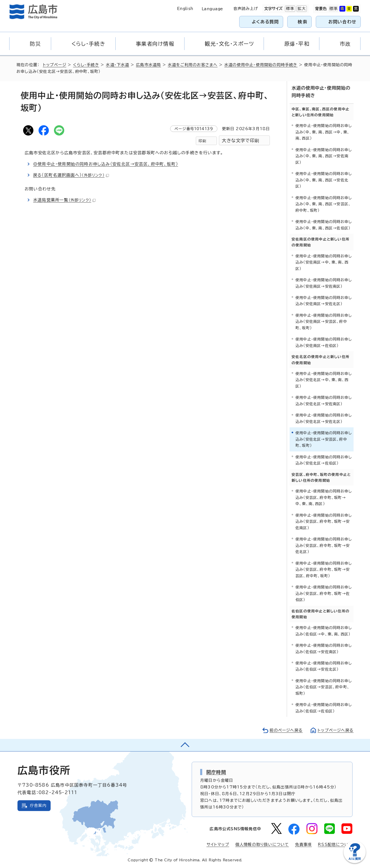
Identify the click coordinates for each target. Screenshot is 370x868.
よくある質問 (265, 22)
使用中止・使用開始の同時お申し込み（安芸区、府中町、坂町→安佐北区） (324, 545)
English (185, 9)
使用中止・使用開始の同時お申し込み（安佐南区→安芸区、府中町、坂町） (324, 322)
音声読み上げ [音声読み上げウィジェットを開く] (246, 9)
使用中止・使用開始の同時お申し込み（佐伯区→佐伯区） (324, 708)
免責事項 (303, 845)
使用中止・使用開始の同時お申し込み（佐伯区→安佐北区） (324, 666)
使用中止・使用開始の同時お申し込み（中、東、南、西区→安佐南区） (324, 156)
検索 (303, 22)
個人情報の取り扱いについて (262, 845)
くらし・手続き (86, 65)
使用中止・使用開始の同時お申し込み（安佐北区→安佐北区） (324, 418)
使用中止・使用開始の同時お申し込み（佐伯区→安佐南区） (324, 648)
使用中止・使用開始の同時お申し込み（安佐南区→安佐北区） (324, 301)
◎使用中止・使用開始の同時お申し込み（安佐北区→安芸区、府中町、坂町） (106, 164)
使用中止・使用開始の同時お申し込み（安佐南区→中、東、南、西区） (324, 262)
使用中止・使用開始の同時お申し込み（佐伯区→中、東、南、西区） (324, 631)
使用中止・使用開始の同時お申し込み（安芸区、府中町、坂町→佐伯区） (324, 593)
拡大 (301, 9)
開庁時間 (216, 772)
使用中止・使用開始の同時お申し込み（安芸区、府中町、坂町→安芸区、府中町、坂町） (324, 570)
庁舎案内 (38, 806)
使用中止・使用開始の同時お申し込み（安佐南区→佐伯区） (324, 342)
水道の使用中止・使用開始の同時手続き (261, 65)
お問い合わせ (342, 22)
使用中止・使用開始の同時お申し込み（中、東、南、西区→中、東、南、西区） (324, 132)
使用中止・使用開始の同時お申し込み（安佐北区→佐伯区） (324, 460)
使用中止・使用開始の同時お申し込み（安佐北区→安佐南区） (324, 401)
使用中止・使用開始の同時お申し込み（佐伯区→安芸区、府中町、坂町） (324, 687)
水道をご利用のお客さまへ (193, 65)
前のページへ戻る (286, 730)
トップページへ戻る (336, 730)
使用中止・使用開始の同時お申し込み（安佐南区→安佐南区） (324, 283)
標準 (290, 9)
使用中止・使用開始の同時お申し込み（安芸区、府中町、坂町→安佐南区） (324, 522)
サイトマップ (218, 845)
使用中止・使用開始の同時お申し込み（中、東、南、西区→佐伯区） (324, 225)
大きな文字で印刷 (240, 141)
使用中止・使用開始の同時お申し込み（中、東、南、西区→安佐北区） (324, 180)
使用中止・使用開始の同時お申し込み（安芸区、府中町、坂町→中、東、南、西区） (324, 497)
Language (212, 9)
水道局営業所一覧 (64, 200)
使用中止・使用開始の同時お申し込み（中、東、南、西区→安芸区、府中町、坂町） (324, 204)
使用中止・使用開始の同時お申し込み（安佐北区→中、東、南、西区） (324, 380)
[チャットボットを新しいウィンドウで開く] (355, 862)
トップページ (55, 65)
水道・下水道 (117, 65)
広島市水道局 (148, 65)
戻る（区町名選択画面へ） (71, 175)
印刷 (202, 141)
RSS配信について (335, 845)
